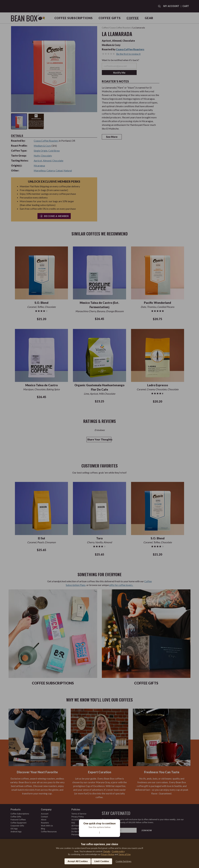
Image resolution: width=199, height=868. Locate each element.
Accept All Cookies (78, 861)
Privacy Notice (108, 854)
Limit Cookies (102, 861)
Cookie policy (118, 851)
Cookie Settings (124, 861)
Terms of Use (124, 854)
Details (107, 851)
